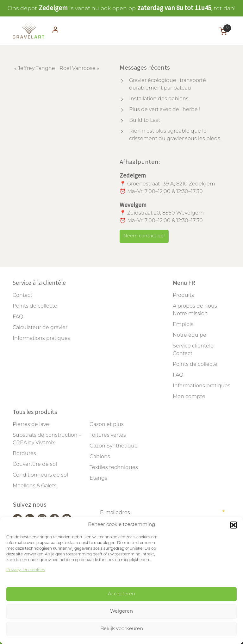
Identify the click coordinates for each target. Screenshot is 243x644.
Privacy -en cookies (26, 570)
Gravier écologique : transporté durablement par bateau (168, 84)
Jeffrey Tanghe (36, 69)
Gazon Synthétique (114, 446)
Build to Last (145, 121)
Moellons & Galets (35, 486)
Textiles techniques (114, 468)
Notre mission (190, 314)
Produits (183, 296)
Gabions (100, 457)
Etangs (98, 478)
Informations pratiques (41, 339)
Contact (22, 296)
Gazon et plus (107, 425)
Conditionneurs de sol (40, 475)
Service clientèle (193, 346)
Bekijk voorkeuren (122, 629)
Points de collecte (35, 306)
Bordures (24, 454)
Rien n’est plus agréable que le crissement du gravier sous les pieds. (175, 135)
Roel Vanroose (78, 69)
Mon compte (189, 397)
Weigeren (121, 612)
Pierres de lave (31, 425)
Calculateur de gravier (40, 328)
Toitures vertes (108, 435)
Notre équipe (190, 335)
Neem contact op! (144, 236)
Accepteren (121, 594)
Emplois (183, 325)
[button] (234, 525)
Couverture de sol (35, 465)
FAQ (18, 317)
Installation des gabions (159, 99)
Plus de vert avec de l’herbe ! (165, 110)
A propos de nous (195, 306)
